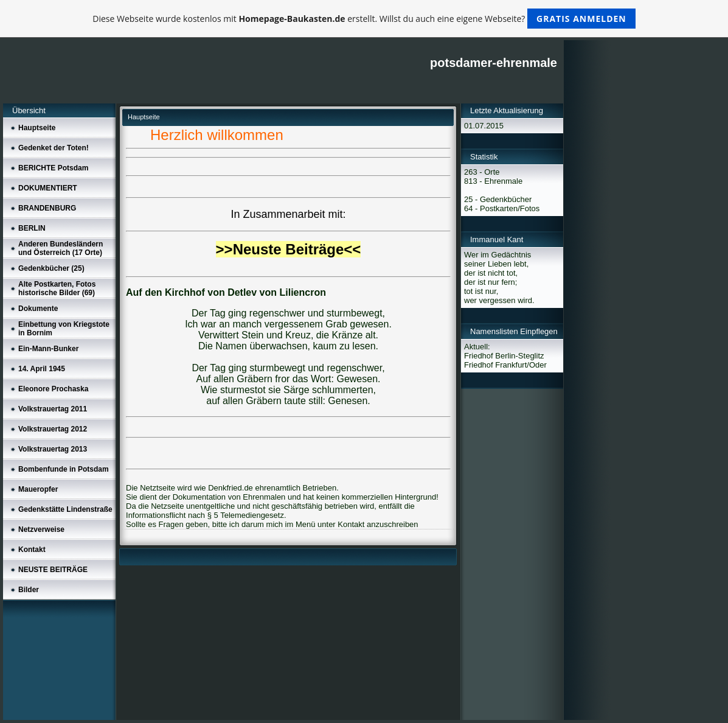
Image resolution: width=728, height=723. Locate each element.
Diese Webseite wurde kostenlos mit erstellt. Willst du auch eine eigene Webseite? (364, 19)
